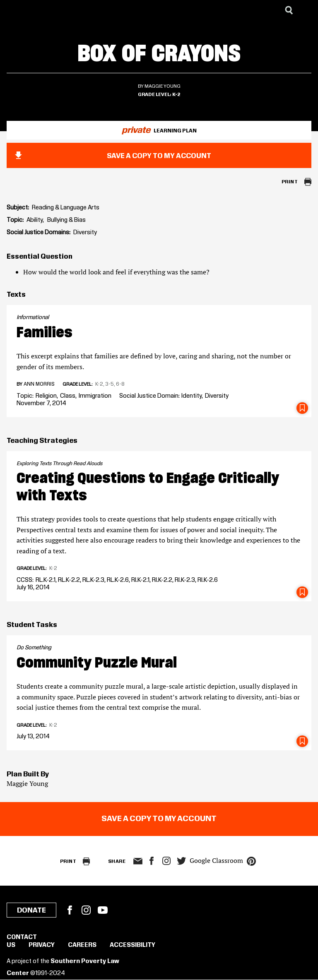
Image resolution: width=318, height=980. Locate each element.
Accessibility (132, 945)
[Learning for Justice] (48, 10)
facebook (152, 861)
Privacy (42, 945)
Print (290, 182)
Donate (31, 910)
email (138, 861)
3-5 (110, 384)
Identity (192, 396)
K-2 (176, 95)
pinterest (251, 861)
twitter (181, 861)
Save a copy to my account (159, 156)
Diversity (85, 233)
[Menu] (306, 10)
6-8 (120, 384)
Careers (82, 945)
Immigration (95, 396)
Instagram (166, 861)
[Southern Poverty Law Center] (14, 10)
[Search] (289, 10)
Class (68, 396)
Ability (35, 220)
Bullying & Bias (66, 220)
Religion (46, 396)
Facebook (70, 910)
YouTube (103, 910)
